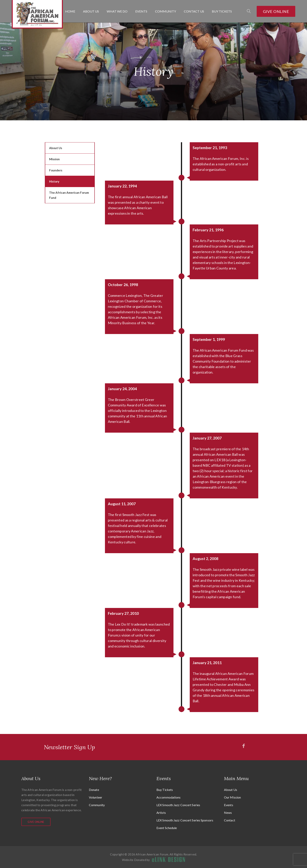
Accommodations (168, 797)
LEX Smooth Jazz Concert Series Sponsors (185, 820)
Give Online (36, 822)
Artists (161, 813)
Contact (230, 820)
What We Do (117, 11)
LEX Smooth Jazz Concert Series (178, 805)
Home (70, 11)
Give (276, 11)
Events (141, 11)
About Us (91, 11)
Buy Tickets (222, 11)
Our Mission (232, 797)
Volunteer (96, 797)
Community (166, 11)
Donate (94, 790)
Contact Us (194, 11)
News (228, 813)
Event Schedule (167, 828)
